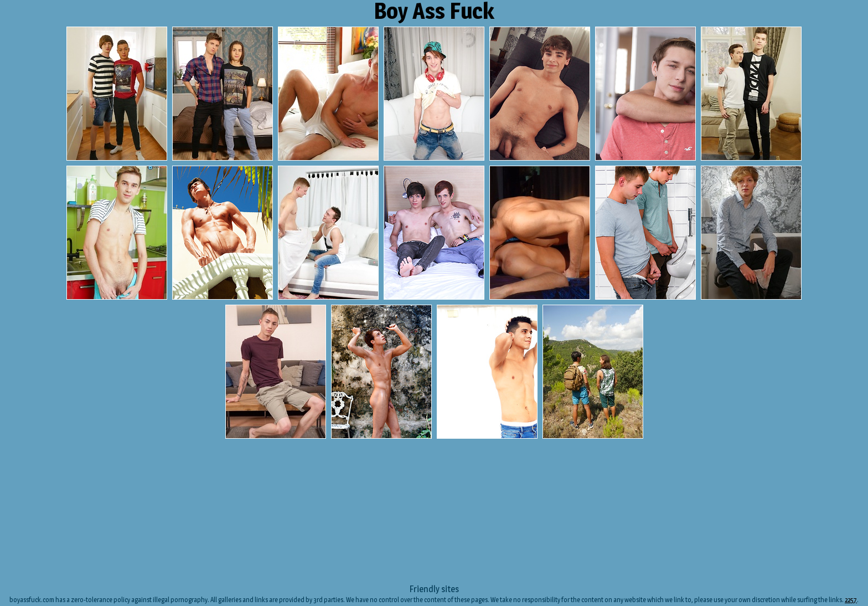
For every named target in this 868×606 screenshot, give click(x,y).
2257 (851, 600)
